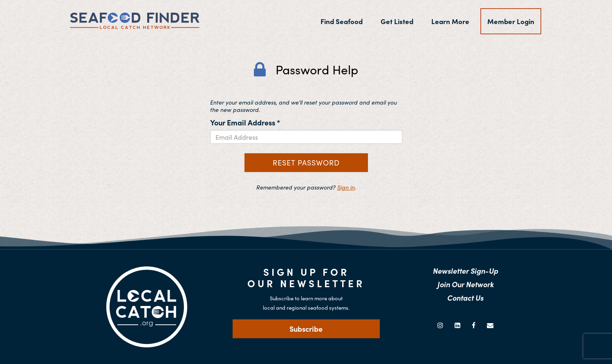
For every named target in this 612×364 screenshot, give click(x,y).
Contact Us (465, 298)
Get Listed (397, 21)
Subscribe (306, 329)
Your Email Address (245, 122)
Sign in (346, 187)
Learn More (450, 21)
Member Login (511, 21)
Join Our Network (466, 284)
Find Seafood (345, 21)
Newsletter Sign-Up (466, 271)
